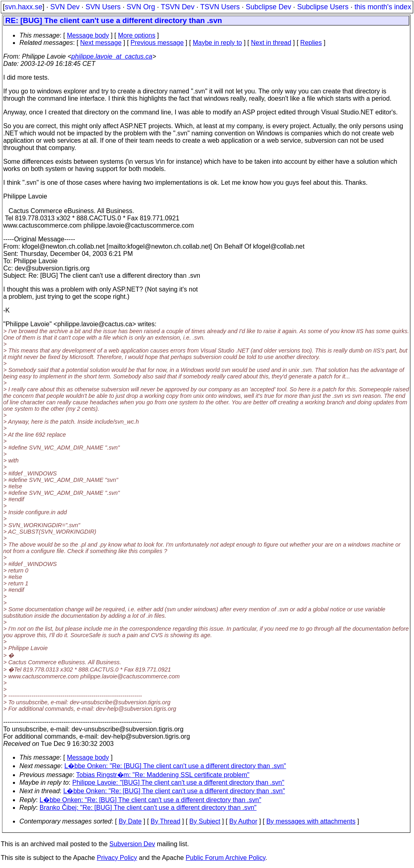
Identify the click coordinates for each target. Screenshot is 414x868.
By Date (130, 821)
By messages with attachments (311, 821)
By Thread (166, 821)
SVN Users (103, 7)
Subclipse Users (323, 7)
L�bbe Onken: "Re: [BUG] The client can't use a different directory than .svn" (175, 766)
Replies (311, 43)
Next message (101, 43)
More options (137, 35)
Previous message (157, 43)
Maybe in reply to (218, 43)
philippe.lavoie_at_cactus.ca (112, 56)
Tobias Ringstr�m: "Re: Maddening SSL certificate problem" (163, 775)
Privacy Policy (117, 858)
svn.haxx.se (24, 7)
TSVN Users (220, 7)
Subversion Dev (132, 844)
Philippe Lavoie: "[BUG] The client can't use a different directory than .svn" (178, 782)
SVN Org (141, 7)
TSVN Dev (178, 7)
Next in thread (271, 43)
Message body (88, 35)
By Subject (205, 821)
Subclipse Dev (268, 7)
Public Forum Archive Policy (225, 858)
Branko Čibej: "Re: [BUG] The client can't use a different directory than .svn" (148, 808)
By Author (243, 821)
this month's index (383, 7)
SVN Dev (65, 7)
